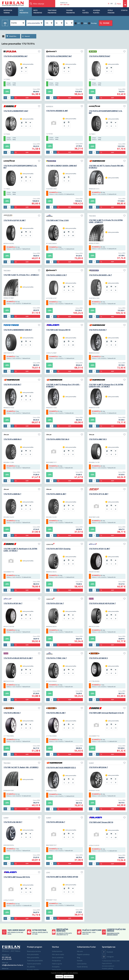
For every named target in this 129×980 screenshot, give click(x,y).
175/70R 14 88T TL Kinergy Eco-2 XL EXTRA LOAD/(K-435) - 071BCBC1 (106, 385)
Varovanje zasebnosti (108, 966)
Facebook (107, 952)
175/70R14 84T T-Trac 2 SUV (57, 220)
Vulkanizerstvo (57, 951)
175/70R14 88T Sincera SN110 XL (17, 877)
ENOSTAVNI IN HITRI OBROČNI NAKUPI (113, 934)
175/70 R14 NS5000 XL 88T (57, 111)
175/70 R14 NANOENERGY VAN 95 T (18, 330)
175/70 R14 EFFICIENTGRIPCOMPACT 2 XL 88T (106, 112)
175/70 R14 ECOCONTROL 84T (15, 56)
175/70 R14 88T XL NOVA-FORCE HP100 (62, 877)
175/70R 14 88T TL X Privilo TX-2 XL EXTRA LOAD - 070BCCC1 (106, 221)
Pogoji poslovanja (107, 963)
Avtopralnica (56, 961)
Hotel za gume (57, 964)
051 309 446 (65, 5)
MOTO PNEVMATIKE (38, 11)
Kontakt (80, 961)
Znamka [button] (14, 23)
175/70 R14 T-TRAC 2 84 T (56, 658)
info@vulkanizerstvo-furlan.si (13, 965)
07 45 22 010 (7, 959)
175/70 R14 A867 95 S (98, 439)
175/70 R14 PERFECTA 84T (100, 56)
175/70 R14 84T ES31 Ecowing (58, 549)
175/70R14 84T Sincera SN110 (58, 330)
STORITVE (124, 10)
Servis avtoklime (58, 958)
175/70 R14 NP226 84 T (98, 767)
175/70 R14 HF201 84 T (13, 603)
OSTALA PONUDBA (111, 11)
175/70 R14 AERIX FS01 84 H (58, 439)
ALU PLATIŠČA (86, 11)
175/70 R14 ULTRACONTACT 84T (59, 56)
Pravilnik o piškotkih (108, 968)
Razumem (59, 977)
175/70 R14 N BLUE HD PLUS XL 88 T (18, 658)
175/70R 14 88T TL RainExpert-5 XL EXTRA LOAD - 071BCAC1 (20, 550)
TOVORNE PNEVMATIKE (70, 11)
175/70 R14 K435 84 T (98, 330)
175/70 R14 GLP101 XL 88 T (15, 220)
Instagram (108, 957)
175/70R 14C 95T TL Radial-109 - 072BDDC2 (21, 767)
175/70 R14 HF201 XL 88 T (99, 549)
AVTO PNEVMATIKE (24, 11)
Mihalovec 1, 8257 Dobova (11, 951)
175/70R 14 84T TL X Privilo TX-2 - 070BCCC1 (21, 275)
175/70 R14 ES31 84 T (55, 603)
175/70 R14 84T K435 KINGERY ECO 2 (61, 768)
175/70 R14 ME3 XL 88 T (56, 713)
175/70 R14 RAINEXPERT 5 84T (16, 111)
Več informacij (69, 977)
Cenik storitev (82, 964)
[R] (69, 23)
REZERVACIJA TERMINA (8, 11)
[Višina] (59, 23)
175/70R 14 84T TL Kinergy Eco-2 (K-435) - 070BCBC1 (63, 385)
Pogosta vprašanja (83, 954)
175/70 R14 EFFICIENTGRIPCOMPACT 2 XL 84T (20, 167)
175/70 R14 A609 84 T (12, 494)
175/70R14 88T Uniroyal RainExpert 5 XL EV (106, 713)
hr (112, 4)
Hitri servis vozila (58, 954)
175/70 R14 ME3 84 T (12, 713)
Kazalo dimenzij (82, 967)
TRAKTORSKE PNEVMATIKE (52, 11)
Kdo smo (80, 951)
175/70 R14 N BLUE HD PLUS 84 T (102, 603)
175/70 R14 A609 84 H (12, 439)
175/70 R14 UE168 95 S (98, 658)
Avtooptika (56, 967)
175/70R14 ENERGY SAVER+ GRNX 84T (62, 166)
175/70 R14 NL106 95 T (13, 822)
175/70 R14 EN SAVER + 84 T (100, 275)
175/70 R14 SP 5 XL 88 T (99, 494)
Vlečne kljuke (57, 970)
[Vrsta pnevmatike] (35, 23)
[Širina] (49, 23)
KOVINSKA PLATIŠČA (97, 11)
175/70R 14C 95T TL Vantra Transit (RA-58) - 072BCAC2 (107, 167)
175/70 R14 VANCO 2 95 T (56, 275)
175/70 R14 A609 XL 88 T (56, 494)
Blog (79, 958)
